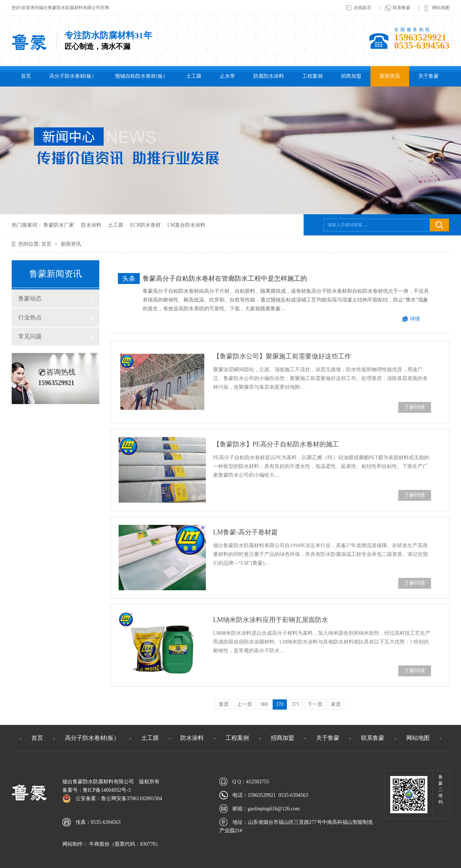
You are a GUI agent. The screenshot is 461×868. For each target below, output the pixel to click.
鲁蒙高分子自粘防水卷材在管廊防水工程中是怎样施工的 (225, 279)
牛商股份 (99, 844)
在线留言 (362, 8)
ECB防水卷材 (145, 225)
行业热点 (30, 317)
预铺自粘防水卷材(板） (141, 76)
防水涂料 (91, 225)
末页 (336, 704)
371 (295, 704)
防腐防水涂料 (269, 76)
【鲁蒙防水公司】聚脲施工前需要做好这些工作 (282, 356)
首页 (26, 76)
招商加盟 (351, 76)
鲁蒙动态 (30, 298)
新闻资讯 (390, 76)
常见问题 (30, 336)
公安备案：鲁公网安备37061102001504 (119, 798)
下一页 (315, 704)
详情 (415, 319)
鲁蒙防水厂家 (59, 225)
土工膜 (194, 76)
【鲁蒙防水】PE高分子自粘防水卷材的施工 (276, 444)
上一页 (245, 704)
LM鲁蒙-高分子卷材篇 (245, 532)
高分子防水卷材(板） (73, 76)
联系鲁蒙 (402, 8)
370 (280, 704)
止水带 (227, 76)
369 (264, 704)
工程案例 (312, 76)
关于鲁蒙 (429, 76)
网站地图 (441, 8)
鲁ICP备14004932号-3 (107, 790)
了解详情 (415, 407)
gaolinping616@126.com (274, 809)
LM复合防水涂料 (186, 225)
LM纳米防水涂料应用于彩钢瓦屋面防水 (271, 620)
